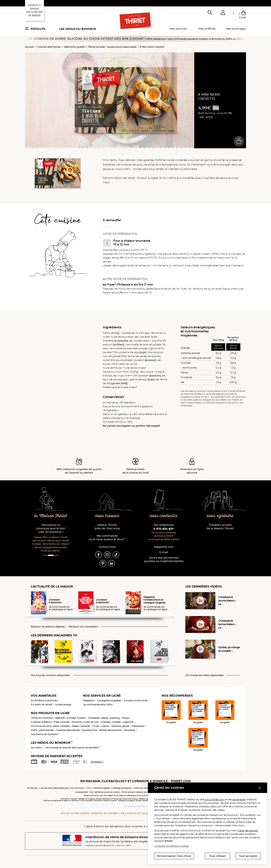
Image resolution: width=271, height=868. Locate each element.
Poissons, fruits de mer (85, 722)
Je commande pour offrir (98, 704)
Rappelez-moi (164, 547)
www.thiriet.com (214, 799)
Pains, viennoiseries (42, 730)
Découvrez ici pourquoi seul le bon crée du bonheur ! (51, 528)
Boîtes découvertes (111, 730)
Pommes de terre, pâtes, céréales (50, 726)
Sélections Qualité (74, 47)
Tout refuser (217, 856)
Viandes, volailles (111, 722)
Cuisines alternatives (49, 47)
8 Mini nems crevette (152, 47)
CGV (89, 788)
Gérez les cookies (142, 788)
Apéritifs (60, 718)
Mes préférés (207, 29)
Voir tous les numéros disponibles (50, 675)
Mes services (178, 29)
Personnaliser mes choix (174, 856)
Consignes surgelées (109, 700)
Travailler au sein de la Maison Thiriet (220, 527)
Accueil (29, 47)
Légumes (128, 722)
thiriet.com (33, 788)
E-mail (164, 552)
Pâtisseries (138, 726)
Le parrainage (63, 704)
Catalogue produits (122, 788)
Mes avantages (236, 29)
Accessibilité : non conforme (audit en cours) (98, 792)
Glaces (105, 726)
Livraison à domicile (136, 700)
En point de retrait (42, 704)
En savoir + (97, 762)
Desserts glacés (120, 726)
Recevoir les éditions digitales (48, 627)
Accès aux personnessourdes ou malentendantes (164, 560)
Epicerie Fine (90, 730)
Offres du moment (42, 718)
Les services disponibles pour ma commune (62, 788)
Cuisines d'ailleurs (41, 722)
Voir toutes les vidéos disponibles (205, 675)
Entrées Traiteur (77, 718)
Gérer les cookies (248, 830)
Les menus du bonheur (78, 29)
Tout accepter (248, 856)
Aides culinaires (81, 726)
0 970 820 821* (164, 529)
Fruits (96, 726)
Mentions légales (102, 788)
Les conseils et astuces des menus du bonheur (73, 748)
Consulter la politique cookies (171, 846)
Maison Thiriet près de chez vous (107, 527)
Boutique (130, 730)
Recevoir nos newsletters (83, 627)
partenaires (239, 799)
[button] (223, 13)
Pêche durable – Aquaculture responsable (112, 47)
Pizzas (126, 718)
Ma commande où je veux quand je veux (107, 538)
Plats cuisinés (62, 722)
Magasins (89, 700)
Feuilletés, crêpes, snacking (104, 718)
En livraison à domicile (44, 700)
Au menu (36, 748)
